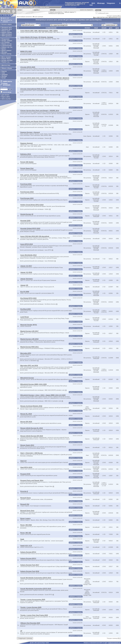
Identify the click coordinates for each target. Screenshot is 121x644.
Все (94, 17)
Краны (4, 49)
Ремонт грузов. (7, 33)
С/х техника (5, 42)
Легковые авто (7, 28)
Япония (4, 76)
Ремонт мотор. (7, 54)
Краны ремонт (6, 51)
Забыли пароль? (70, 12)
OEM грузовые (7, 36)
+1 (59, 73)
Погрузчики (5, 39)
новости (27, 7)
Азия (3, 73)
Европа (4, 71)
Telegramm (111, 3)
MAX (93, 3)
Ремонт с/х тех (7, 44)
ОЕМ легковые (7, 34)
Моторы (4, 52)
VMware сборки (7, 68)
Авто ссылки (6, 99)
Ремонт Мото (6, 59)
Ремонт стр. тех (7, 47)
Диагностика (6, 65)
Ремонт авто (6, 31)
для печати (5, 95)
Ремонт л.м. (6, 62)
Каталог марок (7, 24)
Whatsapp (101, 3)
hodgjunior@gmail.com (114, 643)
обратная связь (45, 7)
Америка (5, 75)
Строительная (6, 46)
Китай (4, 78)
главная (21, 7)
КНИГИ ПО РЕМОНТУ (86, 10)
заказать (36, 7)
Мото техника (6, 57)
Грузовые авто (7, 29)
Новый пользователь (56, 12)
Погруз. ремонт (7, 41)
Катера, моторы (7, 60)
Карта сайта (6, 97)
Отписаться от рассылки (56, 13)
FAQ (31, 7)
